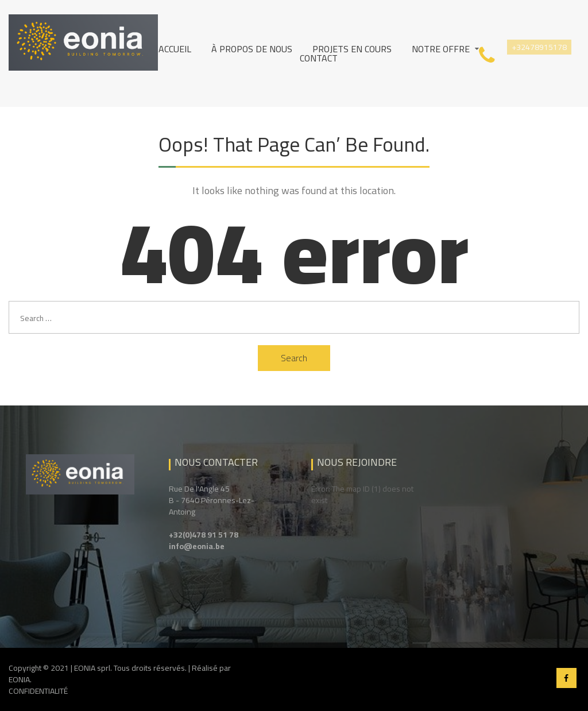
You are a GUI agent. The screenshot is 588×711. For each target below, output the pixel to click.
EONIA (19, 679)
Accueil (175, 49)
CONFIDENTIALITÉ (38, 691)
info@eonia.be (197, 546)
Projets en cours (352, 49)
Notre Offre (441, 49)
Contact (319, 58)
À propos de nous (252, 49)
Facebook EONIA (566, 678)
